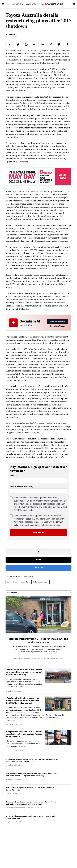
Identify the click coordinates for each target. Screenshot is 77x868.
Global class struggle (40, 582)
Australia (25, 582)
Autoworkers (12, 582)
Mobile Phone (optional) (21, 486)
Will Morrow (10, 34)
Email (12, 476)
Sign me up (38, 533)
